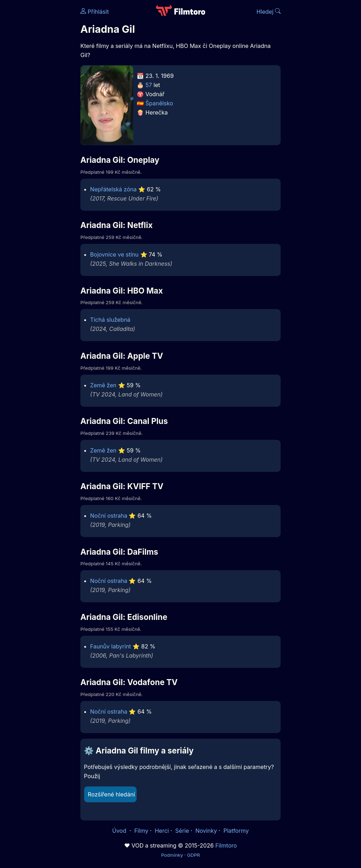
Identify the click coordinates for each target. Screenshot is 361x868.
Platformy (236, 831)
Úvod (120, 831)
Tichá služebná (110, 320)
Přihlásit (95, 12)
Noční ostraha (109, 516)
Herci (162, 831)
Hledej (268, 12)
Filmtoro (226, 845)
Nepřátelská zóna (114, 189)
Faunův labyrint (111, 646)
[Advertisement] (38, 109)
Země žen (103, 385)
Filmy (141, 831)
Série (182, 831)
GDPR (193, 855)
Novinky (206, 831)
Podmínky (172, 855)
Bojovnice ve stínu (114, 254)
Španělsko (159, 103)
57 (149, 85)
